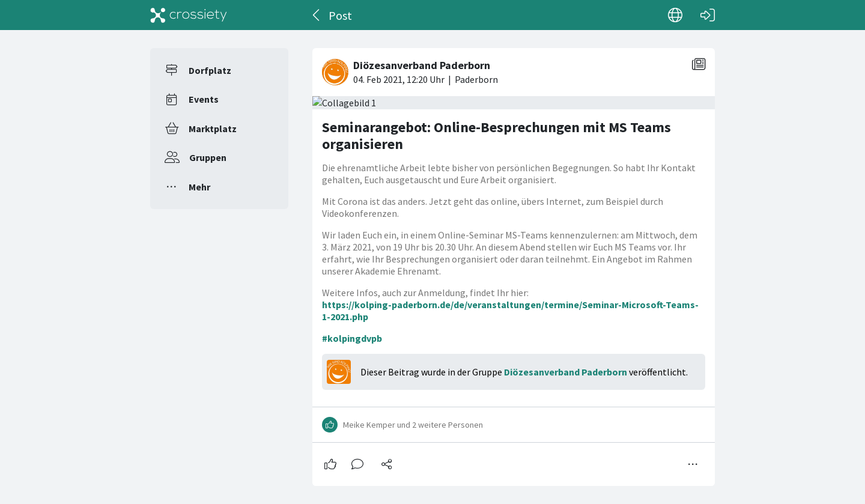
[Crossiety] (189, 15)
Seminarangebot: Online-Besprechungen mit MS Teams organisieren (496, 135)
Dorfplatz (210, 70)
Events (204, 99)
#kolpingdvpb (352, 338)
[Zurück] (317, 15)
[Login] (708, 15)
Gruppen (208, 157)
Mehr (199, 187)
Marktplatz (213, 129)
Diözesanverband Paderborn (566, 372)
